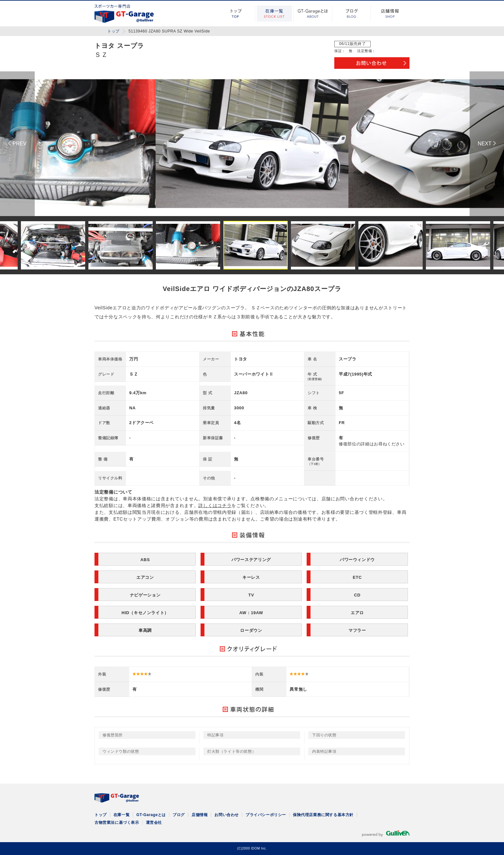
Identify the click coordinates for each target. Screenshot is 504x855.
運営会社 (154, 823)
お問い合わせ (227, 815)
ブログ (352, 14)
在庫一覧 (274, 14)
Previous (17, 144)
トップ (236, 14)
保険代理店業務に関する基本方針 (323, 815)
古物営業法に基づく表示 (117, 823)
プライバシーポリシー (266, 815)
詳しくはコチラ (215, 505)
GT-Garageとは (313, 14)
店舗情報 (390, 14)
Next (487, 144)
